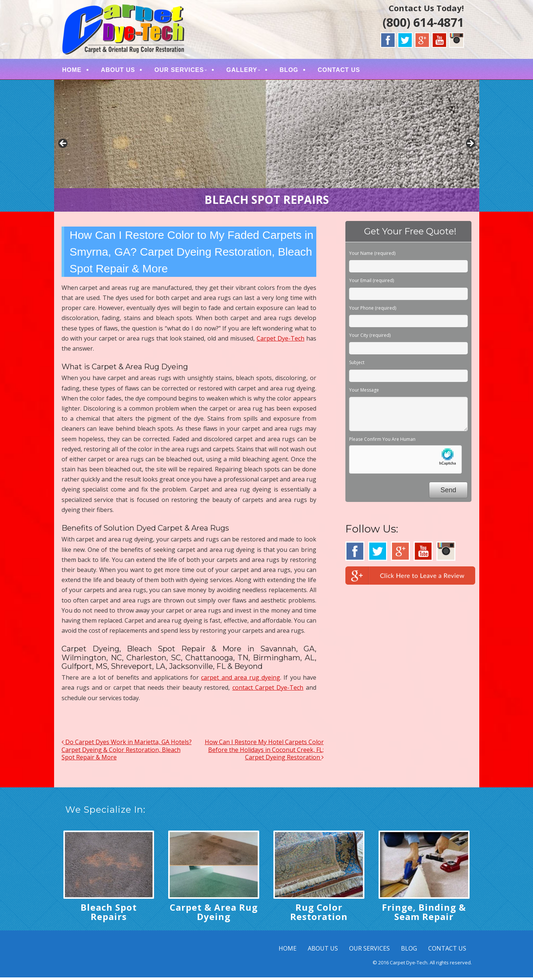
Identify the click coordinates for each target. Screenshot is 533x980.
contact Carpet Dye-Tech (268, 690)
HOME (72, 71)
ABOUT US (118, 71)
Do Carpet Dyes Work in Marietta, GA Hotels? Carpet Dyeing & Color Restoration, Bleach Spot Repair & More (127, 752)
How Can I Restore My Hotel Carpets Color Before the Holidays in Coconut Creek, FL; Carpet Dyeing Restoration (264, 752)
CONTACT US (339, 71)
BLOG (289, 71)
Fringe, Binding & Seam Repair (424, 914)
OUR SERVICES (179, 71)
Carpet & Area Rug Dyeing (214, 914)
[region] (267, 148)
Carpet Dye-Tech (280, 341)
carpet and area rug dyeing (241, 680)
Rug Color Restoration (319, 914)
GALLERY (242, 71)
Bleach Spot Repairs (109, 914)
